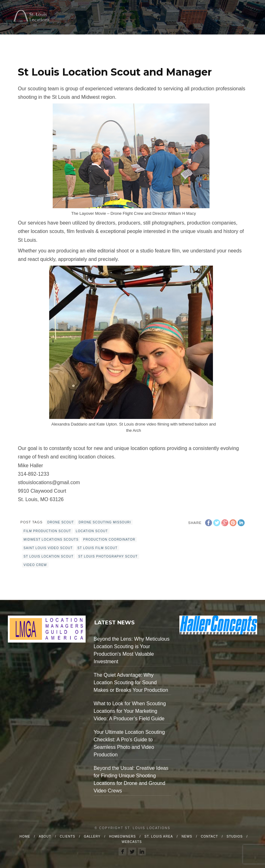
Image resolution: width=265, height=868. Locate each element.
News (187, 836)
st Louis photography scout (108, 556)
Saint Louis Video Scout (48, 548)
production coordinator (109, 540)
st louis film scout (98, 548)
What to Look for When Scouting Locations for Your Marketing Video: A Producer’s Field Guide (130, 711)
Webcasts (132, 842)
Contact (209, 836)
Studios (235, 836)
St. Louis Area (159, 836)
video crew (35, 565)
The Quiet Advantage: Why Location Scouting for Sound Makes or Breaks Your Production (131, 683)
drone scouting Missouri (105, 522)
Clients (68, 836)
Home (25, 836)
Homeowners (122, 836)
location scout (92, 531)
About (45, 836)
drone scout (61, 522)
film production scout (47, 531)
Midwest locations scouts (51, 540)
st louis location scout (48, 556)
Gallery (92, 836)
